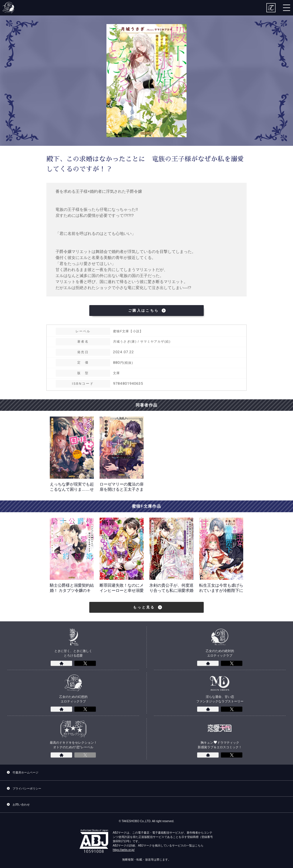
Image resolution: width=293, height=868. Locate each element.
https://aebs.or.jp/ (124, 850)
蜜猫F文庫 (9, 8)
